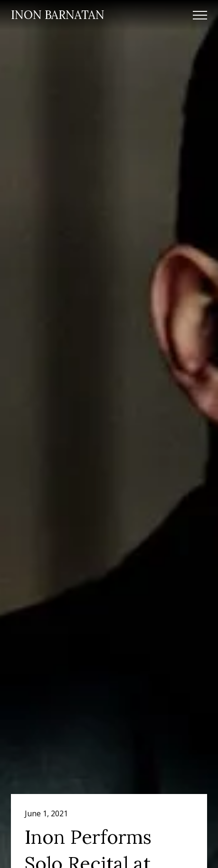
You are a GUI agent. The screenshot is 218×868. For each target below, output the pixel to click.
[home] (58, 15)
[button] (200, 15)
